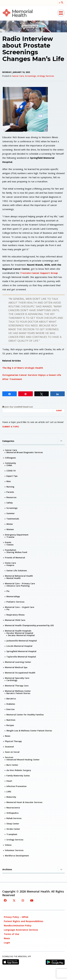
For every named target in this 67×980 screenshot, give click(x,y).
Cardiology (12, 680)
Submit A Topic (11, 427)
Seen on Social (12, 752)
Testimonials (13, 519)
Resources (11, 497)
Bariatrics (11, 699)
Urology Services (46, 76)
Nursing (10, 487)
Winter (10, 524)
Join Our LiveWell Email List (18, 407)
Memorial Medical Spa (16, 667)
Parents (10, 492)
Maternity (11, 797)
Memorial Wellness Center (18, 691)
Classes (10, 545)
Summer (11, 513)
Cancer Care (18, 76)
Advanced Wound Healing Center (23, 760)
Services (9, 757)
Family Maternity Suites (18, 776)
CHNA (9, 465)
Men (9, 481)
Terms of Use (11, 934)
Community (10, 463)
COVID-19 (11, 471)
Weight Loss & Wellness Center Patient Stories (29, 731)
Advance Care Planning (18, 586)
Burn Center (12, 765)
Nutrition (11, 720)
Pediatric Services (15, 602)
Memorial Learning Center (18, 662)
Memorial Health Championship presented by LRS (29, 625)
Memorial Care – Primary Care (20, 583)
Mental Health (13, 578)
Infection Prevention (16, 786)
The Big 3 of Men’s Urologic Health (23, 368)
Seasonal (9, 747)
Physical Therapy (13, 741)
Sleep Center (13, 824)
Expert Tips (12, 476)
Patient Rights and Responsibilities (24, 921)
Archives (33, 869)
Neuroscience (13, 808)
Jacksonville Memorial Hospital (22, 641)
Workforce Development (17, 856)
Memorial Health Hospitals (18, 631)
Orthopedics (12, 813)
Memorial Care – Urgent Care (20, 607)
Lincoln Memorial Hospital (19, 646)
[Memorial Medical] (18, 13)
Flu (8, 591)
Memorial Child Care (15, 620)
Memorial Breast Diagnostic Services (25, 452)
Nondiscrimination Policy (18, 925)
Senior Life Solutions (17, 570)
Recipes (10, 725)
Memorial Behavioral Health (19, 576)
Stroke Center (13, 829)
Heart (9, 781)
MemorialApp (13, 596)
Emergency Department (17, 535)
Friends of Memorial (15, 558)
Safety (10, 503)
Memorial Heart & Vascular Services (24, 802)
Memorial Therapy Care (17, 686)
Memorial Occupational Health (20, 673)
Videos (8, 845)
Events (8, 542)
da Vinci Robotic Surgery (19, 770)
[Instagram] (23, 900)
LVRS (9, 792)
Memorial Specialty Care (17, 678)
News (8, 736)
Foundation (11, 550)
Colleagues (10, 458)
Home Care (10, 563)
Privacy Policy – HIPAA (16, 917)
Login (7, 943)
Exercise (11, 709)
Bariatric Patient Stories (18, 693)
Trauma (10, 537)
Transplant (12, 834)
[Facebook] (5, 900)
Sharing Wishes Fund (17, 552)
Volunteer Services (14, 850)
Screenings (31, 76)
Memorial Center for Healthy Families (25, 715)
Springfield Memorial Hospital (21, 651)
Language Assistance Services (21, 930)
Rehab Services (14, 818)
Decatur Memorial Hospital (20, 633)
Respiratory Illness (15, 615)
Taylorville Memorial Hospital (21, 657)
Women (10, 529)
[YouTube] (32, 900)
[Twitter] (14, 900)
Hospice (10, 565)
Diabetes (11, 704)
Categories (33, 441)
